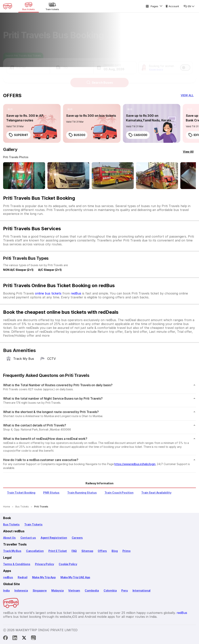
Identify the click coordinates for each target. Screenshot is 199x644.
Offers (102, 551)
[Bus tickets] (29, 6)
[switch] (185, 64)
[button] (28, 64)
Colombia (110, 590)
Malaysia (58, 590)
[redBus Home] (8, 6)
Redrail (23, 577)
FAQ (74, 551)
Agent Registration (54, 538)
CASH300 (138, 135)
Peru (124, 590)
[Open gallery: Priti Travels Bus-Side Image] (113, 176)
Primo (127, 551)
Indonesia (21, 590)
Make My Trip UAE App (75, 577)
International (142, 590)
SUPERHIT (18, 135)
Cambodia (92, 590)
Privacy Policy (45, 564)
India (6, 590)
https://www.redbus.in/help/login (135, 464)
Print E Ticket (58, 551)
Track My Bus (12, 551)
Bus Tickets (11, 524)
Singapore (40, 590)
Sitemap (87, 551)
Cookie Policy (68, 564)
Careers (77, 538)
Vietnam (74, 590)
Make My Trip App (44, 577)
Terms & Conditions (17, 564)
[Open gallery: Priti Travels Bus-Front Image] (24, 176)
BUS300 (77, 135)
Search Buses (100, 79)
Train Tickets (33, 524)
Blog (115, 551)
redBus (76, 293)
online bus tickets (48, 293)
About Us (9, 538)
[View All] (188, 152)
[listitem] (10, 109)
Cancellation (35, 551)
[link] (32, 123)
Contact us (28, 538)
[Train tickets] (52, 6)
